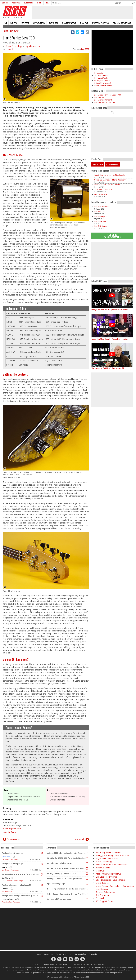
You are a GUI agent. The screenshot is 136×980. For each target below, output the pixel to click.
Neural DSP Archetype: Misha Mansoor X (110, 180)
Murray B (5, 867)
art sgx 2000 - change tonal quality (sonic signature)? (21, 896)
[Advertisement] (112, 260)
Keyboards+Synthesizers (107, 859)
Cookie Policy (61, 954)
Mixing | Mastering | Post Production (113, 855)
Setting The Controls (15, 374)
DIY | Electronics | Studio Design (13, 881)
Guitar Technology (14, 46)
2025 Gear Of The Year (103, 190)
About (39, 954)
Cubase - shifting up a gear (59, 899)
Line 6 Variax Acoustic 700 (104, 102)
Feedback (100, 898)
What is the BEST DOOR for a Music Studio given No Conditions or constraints (67, 858)
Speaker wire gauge (56, 884)
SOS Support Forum (105, 901)
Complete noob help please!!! (60, 863)
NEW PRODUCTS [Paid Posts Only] (111, 865)
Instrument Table (16, 308)
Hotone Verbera (100, 194)
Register (16, 3)
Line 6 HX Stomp (101, 226)
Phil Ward (9, 49)
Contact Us (49, 954)
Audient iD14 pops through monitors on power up (67, 868)
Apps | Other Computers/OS (109, 874)
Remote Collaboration (106, 892)
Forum (25, 23)
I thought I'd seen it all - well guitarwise (65, 879)
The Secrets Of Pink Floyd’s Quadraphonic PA (108, 368)
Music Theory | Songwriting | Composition (115, 886)
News (14, 23)
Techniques (69, 23)
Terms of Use (94, 954)
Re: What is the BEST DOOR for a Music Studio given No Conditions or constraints (21, 874)
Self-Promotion (103, 895)
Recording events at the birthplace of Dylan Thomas (67, 889)
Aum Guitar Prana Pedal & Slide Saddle (109, 175)
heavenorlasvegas (9, 899)
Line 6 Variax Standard (103, 100)
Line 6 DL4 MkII (100, 221)
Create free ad (112, 164)
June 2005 (85, 49)
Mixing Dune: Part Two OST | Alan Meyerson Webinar (110, 309)
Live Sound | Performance (10, 859)
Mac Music (101, 871)
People (84, 23)
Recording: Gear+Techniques (11, 902)
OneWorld (6, 878)
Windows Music (7, 891)
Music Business (122, 23)
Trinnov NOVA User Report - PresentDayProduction (110, 339)
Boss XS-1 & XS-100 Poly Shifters (107, 185)
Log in (5, 3)
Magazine (39, 23)
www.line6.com (10, 832)
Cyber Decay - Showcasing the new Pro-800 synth (67, 894)
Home (6, 23)
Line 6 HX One (100, 212)
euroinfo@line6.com (12, 829)
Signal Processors (33, 46)
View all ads (98, 164)
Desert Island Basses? (19, 728)
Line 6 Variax (99, 97)
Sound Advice (101, 23)
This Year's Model (13, 155)
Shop (39, 3)
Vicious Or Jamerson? (16, 659)
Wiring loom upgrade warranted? (62, 873)
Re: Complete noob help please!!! (16, 885)
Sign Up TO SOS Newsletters (112, 236)
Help (48, 3)
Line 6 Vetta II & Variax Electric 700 (107, 95)
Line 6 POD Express (102, 207)
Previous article (14, 839)
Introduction (99, 73)
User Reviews (102, 889)
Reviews (53, 23)
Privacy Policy (81, 954)
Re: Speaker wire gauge (12, 853)
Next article (80, 839)
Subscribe (28, 3)
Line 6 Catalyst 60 (101, 216)
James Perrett (7, 857)
